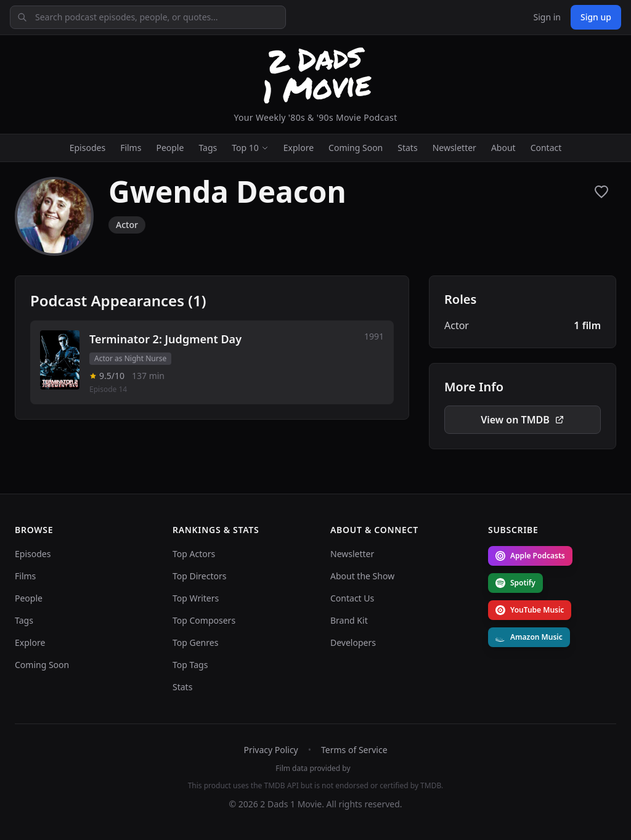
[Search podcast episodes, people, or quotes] (148, 17)
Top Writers (196, 598)
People (170, 148)
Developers (353, 642)
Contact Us (352, 598)
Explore (299, 148)
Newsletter (454, 148)
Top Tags (190, 665)
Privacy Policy (271, 750)
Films (131, 148)
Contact (546, 148)
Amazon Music (529, 637)
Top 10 (250, 148)
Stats (407, 148)
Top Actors (194, 554)
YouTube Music (530, 610)
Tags (208, 148)
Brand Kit (349, 620)
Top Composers (204, 620)
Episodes (88, 148)
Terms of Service (354, 750)
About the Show (362, 576)
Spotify (515, 583)
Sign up (596, 17)
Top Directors (200, 576)
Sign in (547, 17)
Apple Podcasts (530, 556)
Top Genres (195, 642)
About (503, 148)
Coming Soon (356, 148)
